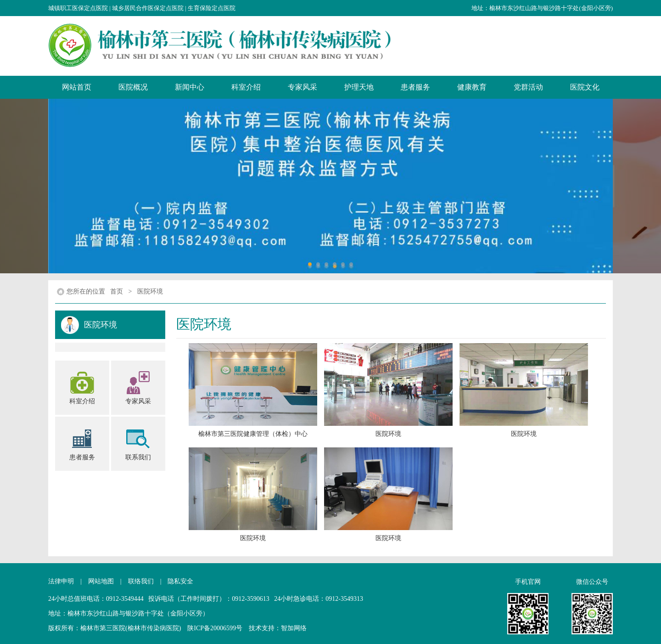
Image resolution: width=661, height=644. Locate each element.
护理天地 (359, 87)
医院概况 (133, 87)
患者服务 (415, 87)
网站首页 (77, 87)
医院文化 (585, 87)
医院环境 (150, 291)
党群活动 (528, 87)
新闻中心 (190, 87)
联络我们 (141, 581)
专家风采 (302, 87)
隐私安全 (180, 581)
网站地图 (101, 581)
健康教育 (472, 87)
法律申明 (61, 581)
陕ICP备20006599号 (215, 628)
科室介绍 (246, 87)
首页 (117, 291)
